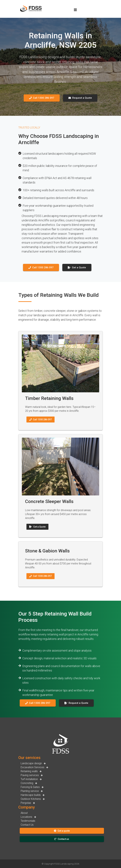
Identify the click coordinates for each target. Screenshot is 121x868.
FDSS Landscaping (64, 864)
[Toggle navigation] (75, 10)
